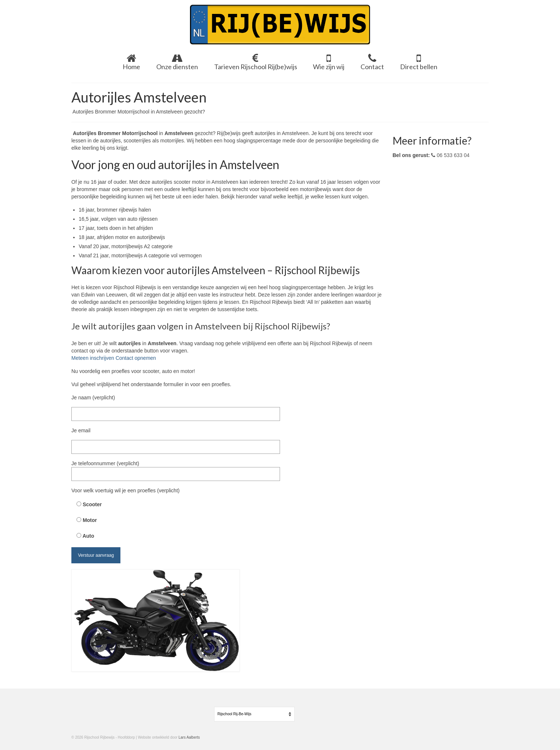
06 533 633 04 (450, 155)
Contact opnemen (136, 358)
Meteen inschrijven (94, 358)
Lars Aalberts (189, 737)
